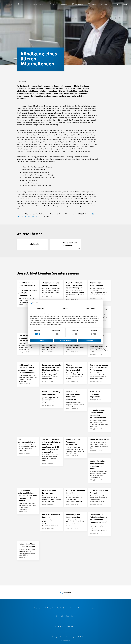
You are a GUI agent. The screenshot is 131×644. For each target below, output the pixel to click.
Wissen (72, 608)
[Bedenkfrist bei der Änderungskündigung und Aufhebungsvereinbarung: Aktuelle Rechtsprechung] (28, 294)
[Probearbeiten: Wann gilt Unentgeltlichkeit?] (28, 551)
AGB (78, 637)
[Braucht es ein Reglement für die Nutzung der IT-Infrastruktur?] (76, 400)
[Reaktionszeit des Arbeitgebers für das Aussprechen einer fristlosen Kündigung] (28, 374)
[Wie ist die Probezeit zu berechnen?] (52, 522)
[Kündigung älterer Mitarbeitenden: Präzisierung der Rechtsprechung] (99, 345)
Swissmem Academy (37, 4)
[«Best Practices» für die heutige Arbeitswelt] (52, 290)
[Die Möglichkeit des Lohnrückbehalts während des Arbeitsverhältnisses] (99, 420)
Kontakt (82, 637)
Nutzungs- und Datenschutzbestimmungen (64, 637)
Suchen (21, 4)
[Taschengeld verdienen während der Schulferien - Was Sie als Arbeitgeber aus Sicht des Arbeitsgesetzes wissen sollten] (52, 451)
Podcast (92, 4)
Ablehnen (41, 341)
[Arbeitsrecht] (32, 245)
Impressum (48, 637)
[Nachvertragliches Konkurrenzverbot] (76, 522)
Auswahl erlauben (65, 341)
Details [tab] (65, 309)
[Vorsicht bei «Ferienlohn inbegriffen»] (76, 497)
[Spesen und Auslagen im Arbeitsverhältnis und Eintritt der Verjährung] (52, 373)
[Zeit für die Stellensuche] (99, 445)
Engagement (82, 608)
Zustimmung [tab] (40, 309)
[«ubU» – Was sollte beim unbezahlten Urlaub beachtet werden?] (99, 471)
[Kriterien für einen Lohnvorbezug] (52, 497)
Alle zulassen (90, 341)
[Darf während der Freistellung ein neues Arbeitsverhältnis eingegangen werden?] (99, 524)
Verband (93, 608)
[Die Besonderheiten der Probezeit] (99, 497)
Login (104, 4)
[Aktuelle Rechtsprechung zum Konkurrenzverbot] (76, 373)
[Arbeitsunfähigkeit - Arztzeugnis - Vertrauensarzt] (76, 448)
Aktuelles (37, 608)
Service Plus (61, 608)
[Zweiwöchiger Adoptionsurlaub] (99, 291)
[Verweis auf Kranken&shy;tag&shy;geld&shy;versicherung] (52, 399)
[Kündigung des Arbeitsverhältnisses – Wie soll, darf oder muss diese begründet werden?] (28, 501)
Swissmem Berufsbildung (58, 4)
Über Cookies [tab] (91, 309)
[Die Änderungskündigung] (28, 446)
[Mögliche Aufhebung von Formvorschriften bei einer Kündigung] (76, 291)
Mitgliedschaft (77, 4)
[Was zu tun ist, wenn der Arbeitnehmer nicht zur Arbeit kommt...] (99, 373)
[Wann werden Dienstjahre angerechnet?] (99, 396)
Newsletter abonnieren (66, 627)
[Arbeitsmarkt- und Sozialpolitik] (65, 245)
